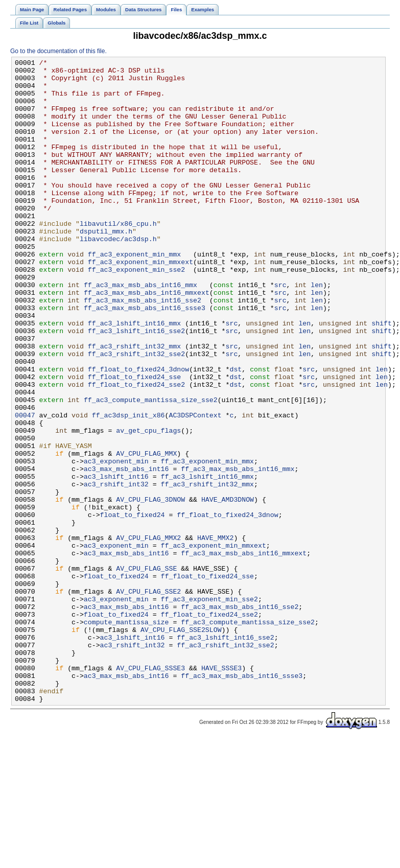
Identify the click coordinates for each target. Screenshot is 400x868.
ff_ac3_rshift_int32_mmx (134, 404)
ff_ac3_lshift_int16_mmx (134, 377)
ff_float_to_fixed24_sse (134, 441)
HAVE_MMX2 (215, 634)
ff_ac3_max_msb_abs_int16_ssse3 (145, 358)
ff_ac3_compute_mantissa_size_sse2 (151, 468)
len (317, 331)
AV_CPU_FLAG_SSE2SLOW (181, 744)
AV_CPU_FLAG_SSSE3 (150, 790)
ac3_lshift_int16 (116, 560)
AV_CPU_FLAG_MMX (146, 533)
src (280, 331)
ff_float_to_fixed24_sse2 (136, 450)
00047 (25, 487)
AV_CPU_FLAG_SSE (146, 671)
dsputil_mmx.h (106, 266)
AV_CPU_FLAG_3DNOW (150, 588)
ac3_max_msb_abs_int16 (126, 551)
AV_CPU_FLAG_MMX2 (148, 634)
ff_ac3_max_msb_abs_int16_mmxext (147, 340)
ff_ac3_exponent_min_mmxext (140, 303)
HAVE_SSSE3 (221, 790)
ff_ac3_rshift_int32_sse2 (136, 413)
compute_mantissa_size (126, 735)
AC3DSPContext (195, 487)
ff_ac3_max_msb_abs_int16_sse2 (143, 349)
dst (236, 432)
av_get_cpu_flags (148, 505)
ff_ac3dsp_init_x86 (128, 487)
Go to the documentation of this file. (58, 51)
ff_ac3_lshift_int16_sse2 (136, 386)
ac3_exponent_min (116, 542)
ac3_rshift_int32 (116, 570)
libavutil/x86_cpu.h (118, 257)
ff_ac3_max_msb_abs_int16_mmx (140, 331)
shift (382, 377)
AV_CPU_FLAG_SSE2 (148, 698)
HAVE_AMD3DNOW (228, 588)
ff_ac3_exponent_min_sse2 (136, 312)
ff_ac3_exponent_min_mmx (134, 294)
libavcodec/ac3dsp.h (118, 275)
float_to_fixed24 (133, 606)
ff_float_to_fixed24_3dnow (138, 432)
